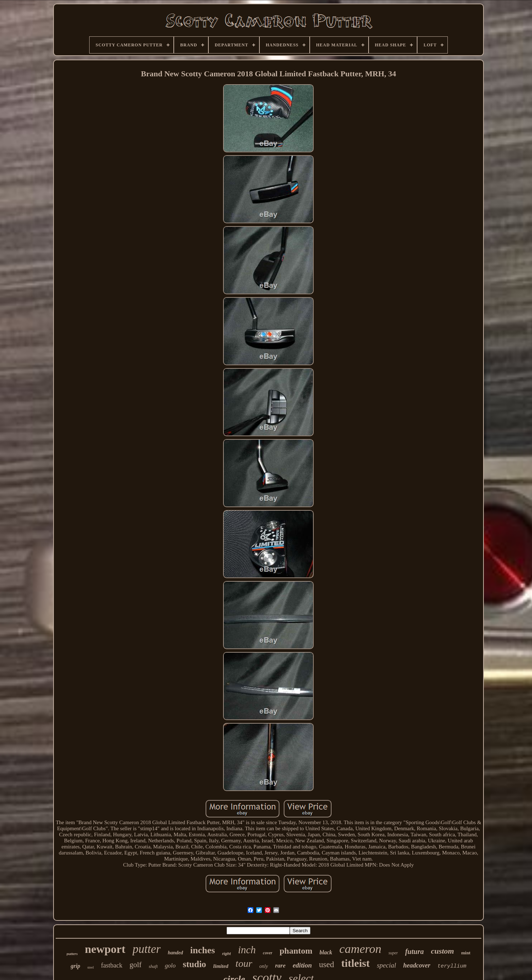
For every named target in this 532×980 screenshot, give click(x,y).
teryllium (452, 966)
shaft (153, 966)
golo (170, 966)
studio (194, 964)
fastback (112, 965)
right (226, 954)
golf (136, 965)
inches (202, 950)
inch (247, 950)
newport (105, 949)
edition (302, 965)
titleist (355, 963)
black (326, 952)
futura (414, 951)
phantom (296, 951)
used (326, 964)
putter (146, 949)
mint (466, 953)
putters (72, 954)
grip (75, 966)
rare (280, 966)
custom (443, 951)
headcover (417, 965)
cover (268, 953)
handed (175, 953)
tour (244, 963)
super (393, 953)
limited (221, 966)
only (264, 966)
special (386, 965)
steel (91, 967)
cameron (360, 949)
